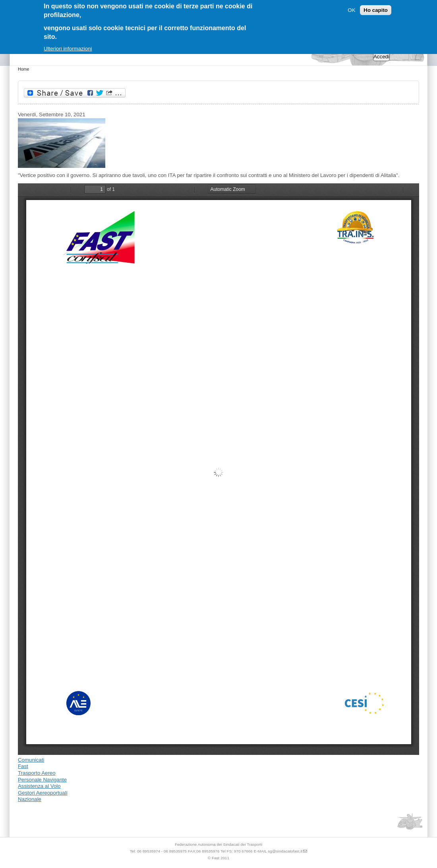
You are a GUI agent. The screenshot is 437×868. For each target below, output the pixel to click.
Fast (23, 766)
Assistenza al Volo (39, 786)
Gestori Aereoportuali (43, 793)
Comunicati (31, 760)
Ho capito (376, 10)
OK (351, 10)
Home (23, 69)
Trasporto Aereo (37, 773)
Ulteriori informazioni (68, 49)
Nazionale (30, 799)
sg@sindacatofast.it (285, 851)
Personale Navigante (42, 780)
